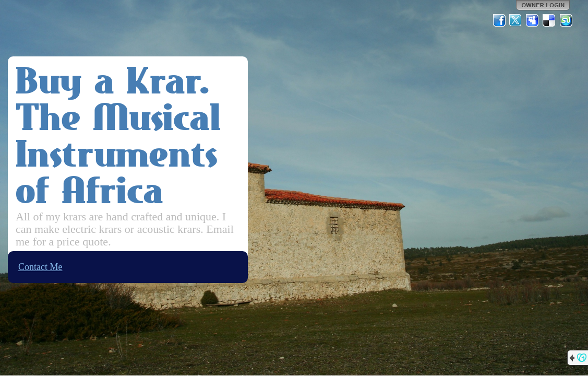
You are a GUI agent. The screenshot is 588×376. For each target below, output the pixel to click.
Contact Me (40, 267)
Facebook (499, 20)
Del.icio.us (549, 20)
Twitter (516, 20)
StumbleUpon (566, 20)
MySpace (533, 20)
